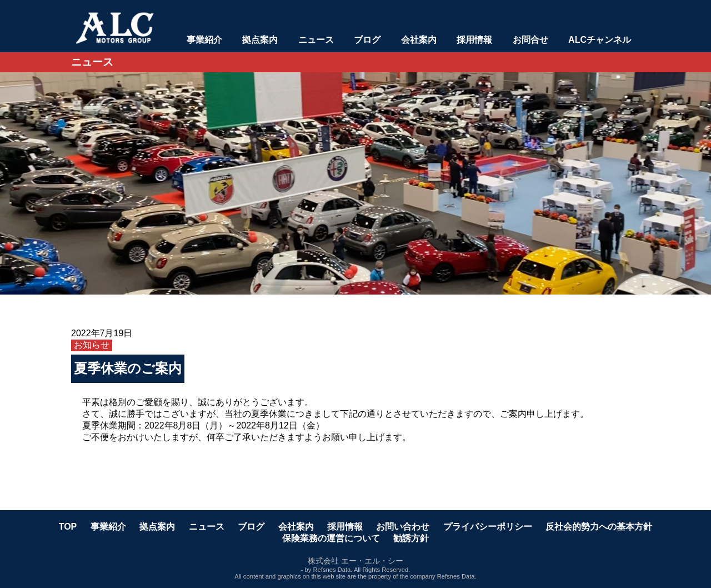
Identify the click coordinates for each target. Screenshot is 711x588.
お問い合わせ (403, 527)
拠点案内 (260, 40)
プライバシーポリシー (488, 527)
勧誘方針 (411, 538)
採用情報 (474, 40)
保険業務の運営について (331, 538)
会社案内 (419, 40)
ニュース (316, 40)
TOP (68, 527)
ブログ (367, 40)
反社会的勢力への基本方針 (599, 527)
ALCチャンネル (600, 40)
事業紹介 (204, 40)
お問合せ (530, 40)
